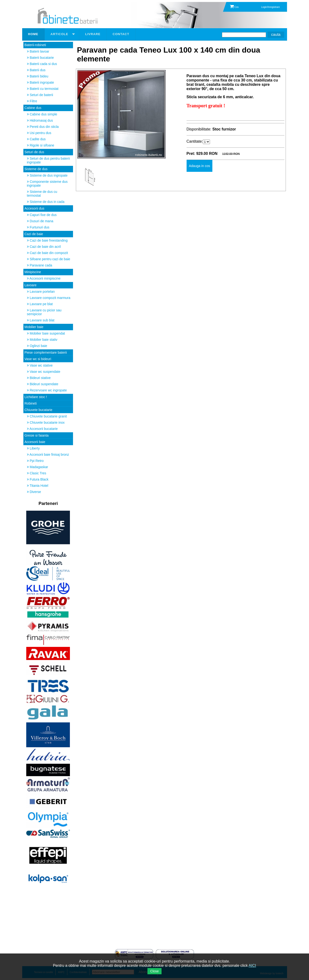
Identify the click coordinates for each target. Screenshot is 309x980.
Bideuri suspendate (43, 384)
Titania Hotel (38, 486)
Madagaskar (38, 467)
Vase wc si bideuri (38, 359)
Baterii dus (36, 70)
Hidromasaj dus (40, 120)
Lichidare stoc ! (36, 397)
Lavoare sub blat (41, 320)
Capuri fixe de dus (42, 215)
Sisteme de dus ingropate (47, 175)
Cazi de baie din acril (44, 247)
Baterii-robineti (35, 45)
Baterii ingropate (41, 82)
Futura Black (38, 479)
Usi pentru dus (39, 133)
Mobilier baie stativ (42, 340)
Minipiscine (33, 272)
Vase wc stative (40, 365)
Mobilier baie (34, 327)
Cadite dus (36, 139)
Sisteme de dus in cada (46, 202)
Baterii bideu (38, 76)
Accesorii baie (35, 442)
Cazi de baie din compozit (47, 253)
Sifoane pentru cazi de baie (49, 259)
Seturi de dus (34, 152)
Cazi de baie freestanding (47, 240)
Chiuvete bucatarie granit (47, 416)
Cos (234, 7)
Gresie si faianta (37, 435)
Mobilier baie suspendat (46, 333)
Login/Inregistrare (271, 7)
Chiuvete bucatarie (39, 410)
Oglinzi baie (37, 346)
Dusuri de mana (40, 221)
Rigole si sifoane (41, 145)
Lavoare (31, 285)
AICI (252, 966)
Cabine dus (33, 108)
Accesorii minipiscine (44, 278)
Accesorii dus (34, 208)
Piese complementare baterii (46, 352)
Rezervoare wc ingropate (47, 390)
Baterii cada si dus (42, 64)
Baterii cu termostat (43, 89)
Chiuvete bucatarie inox (46, 422)
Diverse (34, 492)
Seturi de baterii (40, 95)
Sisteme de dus (36, 169)
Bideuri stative (39, 378)
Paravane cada (40, 265)
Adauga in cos (200, 166)
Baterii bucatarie (40, 58)
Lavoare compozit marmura (49, 298)
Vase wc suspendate (44, 372)
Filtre (32, 101)
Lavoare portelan (41, 292)
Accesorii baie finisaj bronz (48, 455)
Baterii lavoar (38, 51)
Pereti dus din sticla (43, 127)
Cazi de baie (34, 234)
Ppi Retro (35, 461)
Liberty (33, 448)
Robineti (31, 403)
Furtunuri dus (38, 227)
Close (155, 971)
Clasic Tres (37, 473)
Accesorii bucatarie (42, 429)
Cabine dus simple (42, 114)
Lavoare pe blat (40, 304)
